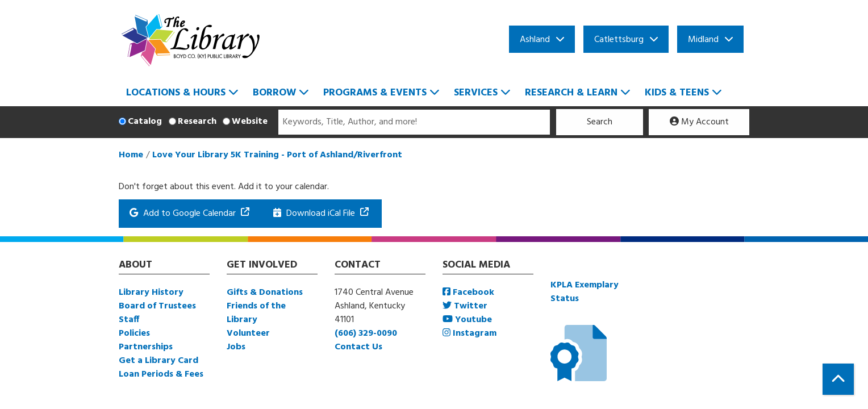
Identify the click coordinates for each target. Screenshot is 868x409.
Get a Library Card (158, 361)
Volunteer (248, 333)
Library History (151, 293)
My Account (699, 122)
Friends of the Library (256, 313)
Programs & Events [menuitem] (375, 93)
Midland (703, 40)
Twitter (465, 306)
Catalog (145, 122)
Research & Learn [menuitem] (571, 93)
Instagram (470, 333)
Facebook (468, 293)
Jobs (236, 347)
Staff (129, 320)
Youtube (467, 320)
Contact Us (358, 347)
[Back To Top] (838, 379)
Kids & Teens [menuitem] (677, 93)
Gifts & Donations (265, 293)
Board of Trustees (157, 306)
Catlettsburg (619, 40)
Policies (134, 333)
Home (131, 155)
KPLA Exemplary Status (585, 292)
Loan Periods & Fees (161, 374)
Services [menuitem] (476, 93)
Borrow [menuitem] (274, 93)
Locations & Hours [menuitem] (176, 93)
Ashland (535, 40)
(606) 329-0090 (366, 333)
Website (250, 122)
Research (197, 122)
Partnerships (146, 347)
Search (600, 122)
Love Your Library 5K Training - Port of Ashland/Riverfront (277, 155)
